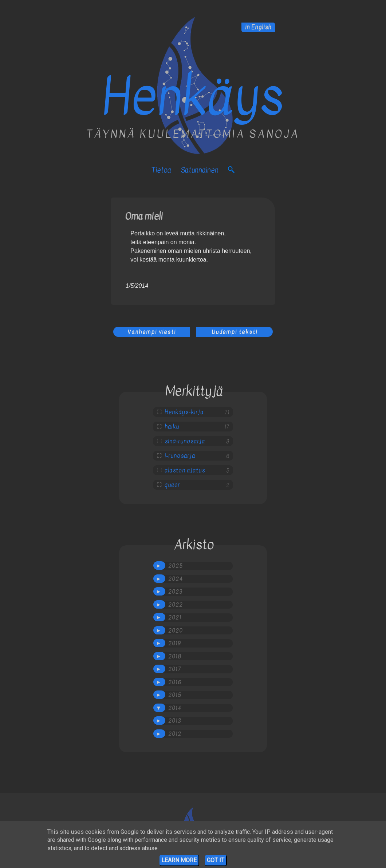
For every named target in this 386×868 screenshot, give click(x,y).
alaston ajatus (185, 470)
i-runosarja (180, 456)
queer (172, 485)
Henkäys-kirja (184, 412)
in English (258, 27)
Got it (216, 860)
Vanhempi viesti (152, 332)
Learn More (179, 860)
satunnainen (200, 170)
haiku (172, 427)
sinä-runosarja (185, 441)
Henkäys (193, 97)
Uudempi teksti (235, 332)
